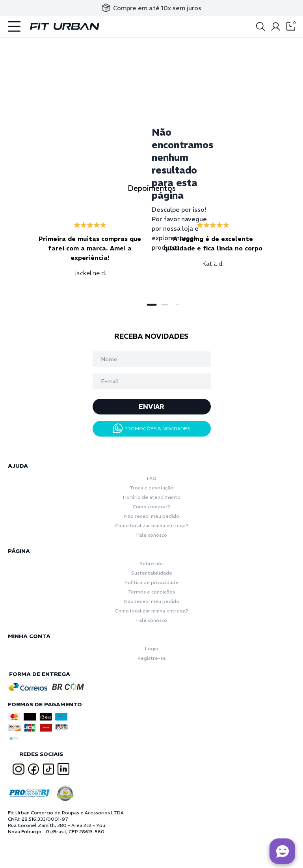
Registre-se (152, 658)
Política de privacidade (151, 582)
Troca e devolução (151, 488)
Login (151, 649)
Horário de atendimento (152, 497)
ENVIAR (151, 407)
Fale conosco (152, 535)
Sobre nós (151, 563)
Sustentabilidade (152, 573)
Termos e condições (151, 592)
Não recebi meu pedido (152, 516)
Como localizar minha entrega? (152, 525)
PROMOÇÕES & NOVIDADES (152, 428)
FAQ (152, 478)
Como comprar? (151, 507)
